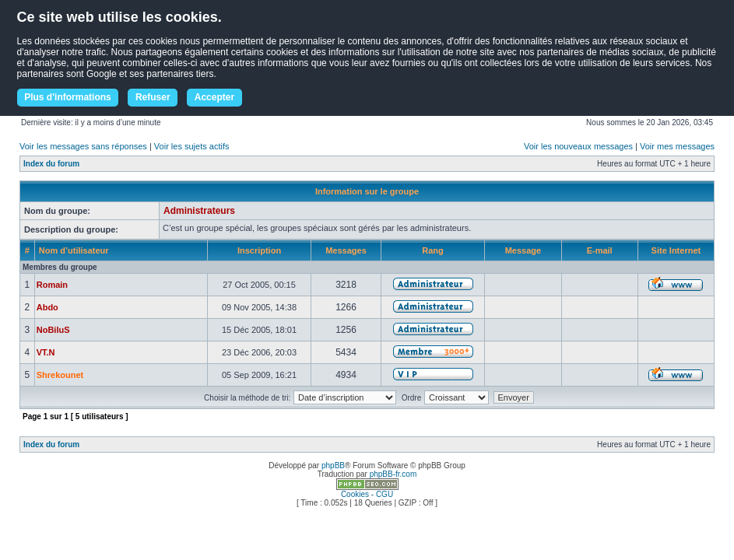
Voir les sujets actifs (192, 146)
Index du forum (51, 164)
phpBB (333, 465)
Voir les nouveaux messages (578, 146)
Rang (433, 250)
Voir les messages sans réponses (83, 146)
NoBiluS (53, 330)
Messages (346, 250)
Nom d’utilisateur (74, 250)
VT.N (46, 352)
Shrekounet (60, 375)
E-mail (600, 250)
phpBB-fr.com (393, 474)
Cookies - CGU (367, 494)
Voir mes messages (677, 146)
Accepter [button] (214, 97)
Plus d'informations (68, 97)
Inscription (259, 250)
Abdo (47, 307)
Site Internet (676, 250)
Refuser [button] (153, 97)
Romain (52, 285)
